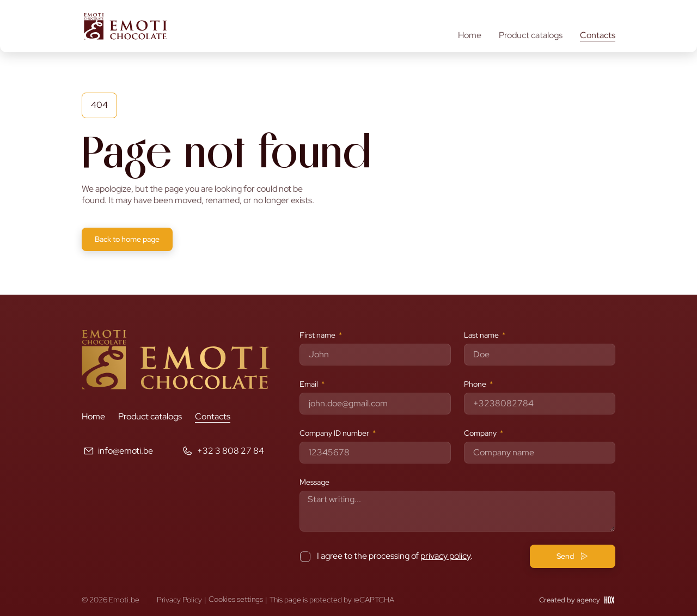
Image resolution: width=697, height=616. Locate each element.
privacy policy (445, 556)
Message (314, 482)
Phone (476, 384)
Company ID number (335, 433)
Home (470, 35)
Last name (482, 335)
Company (481, 433)
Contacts (598, 35)
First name (318, 335)
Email (310, 384)
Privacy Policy (179, 600)
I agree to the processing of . (395, 556)
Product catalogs (531, 35)
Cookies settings (236, 599)
